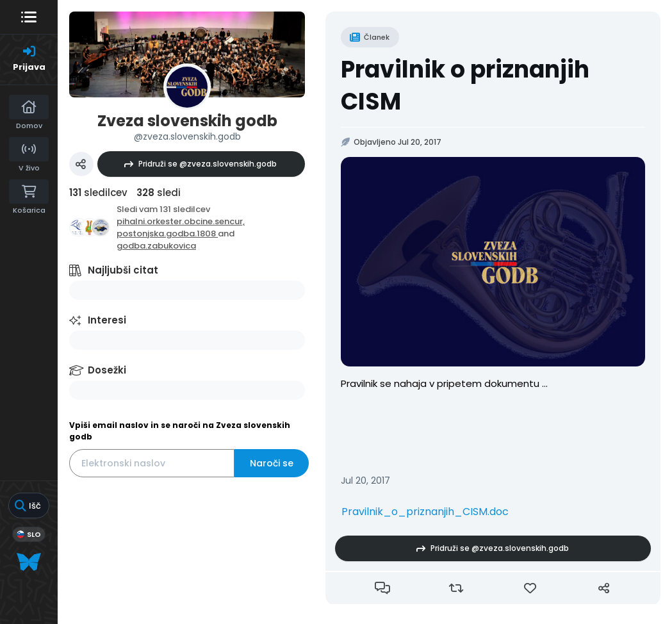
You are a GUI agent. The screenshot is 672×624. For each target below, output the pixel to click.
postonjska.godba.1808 (167, 234)
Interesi (107, 320)
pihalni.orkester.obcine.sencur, (181, 221)
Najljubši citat (123, 270)
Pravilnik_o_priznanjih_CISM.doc (425, 512)
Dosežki (107, 370)
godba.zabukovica (156, 246)
